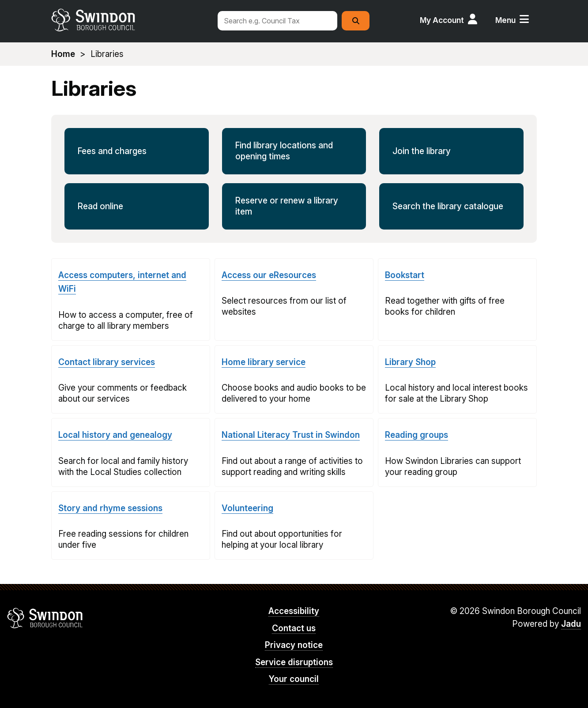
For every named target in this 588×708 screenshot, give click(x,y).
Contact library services (107, 362)
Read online (100, 206)
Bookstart (405, 275)
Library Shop (410, 362)
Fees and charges (112, 151)
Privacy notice (294, 645)
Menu (505, 20)
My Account (442, 20)
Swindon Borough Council (45, 618)
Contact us (294, 628)
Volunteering (247, 508)
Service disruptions (294, 662)
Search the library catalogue (448, 206)
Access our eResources (269, 275)
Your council (294, 679)
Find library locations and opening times (284, 151)
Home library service (264, 362)
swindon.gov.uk (129, 20)
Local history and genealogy (115, 435)
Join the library (422, 151)
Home (63, 54)
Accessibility (294, 611)
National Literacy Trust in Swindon (291, 435)
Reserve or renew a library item (287, 206)
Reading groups (416, 435)
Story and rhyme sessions (110, 508)
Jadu (571, 624)
